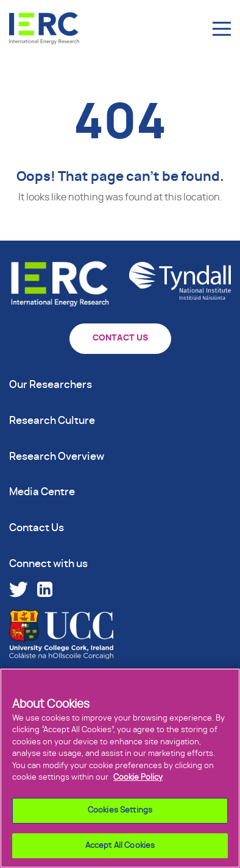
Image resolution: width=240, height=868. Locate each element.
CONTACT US (120, 338)
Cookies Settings (120, 813)
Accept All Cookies (120, 849)
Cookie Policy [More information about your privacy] (138, 781)
